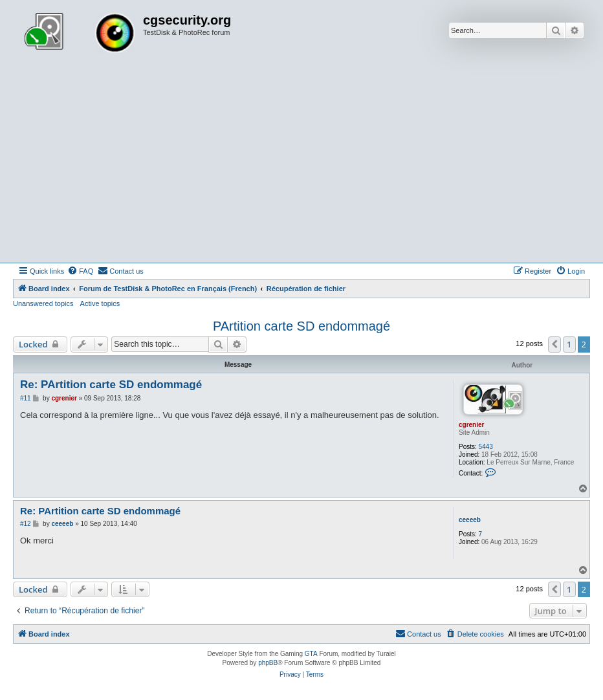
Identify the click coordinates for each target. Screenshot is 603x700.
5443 (486, 447)
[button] (554, 344)
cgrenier (471, 425)
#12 (26, 524)
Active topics (100, 303)
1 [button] (569, 344)
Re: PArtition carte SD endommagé (111, 385)
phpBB (268, 663)
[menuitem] (80, 271)
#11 (26, 398)
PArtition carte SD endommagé (301, 326)
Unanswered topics (43, 303)
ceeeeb (470, 520)
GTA (311, 654)
